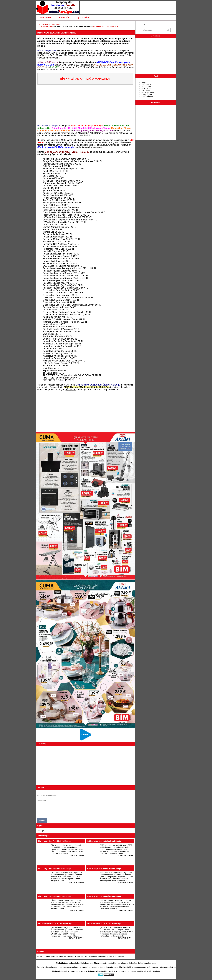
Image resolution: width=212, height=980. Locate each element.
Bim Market (92, 956)
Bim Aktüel (79, 956)
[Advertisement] (86, 103)
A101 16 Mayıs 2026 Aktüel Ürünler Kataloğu (104, 869)
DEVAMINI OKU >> (77, 855)
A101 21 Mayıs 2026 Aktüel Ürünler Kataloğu (104, 841)
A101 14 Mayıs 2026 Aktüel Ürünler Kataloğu (104, 896)
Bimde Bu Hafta (44, 956)
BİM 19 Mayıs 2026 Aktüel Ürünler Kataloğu (55, 869)
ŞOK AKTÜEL (84, 18)
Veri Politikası (147, 84)
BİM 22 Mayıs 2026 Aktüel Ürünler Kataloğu (73, 27)
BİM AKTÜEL (65, 18)
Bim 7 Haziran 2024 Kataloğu (62, 956)
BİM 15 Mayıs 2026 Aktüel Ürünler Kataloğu (55, 896)
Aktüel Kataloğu (154, 971)
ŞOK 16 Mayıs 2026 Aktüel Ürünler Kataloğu (55, 924)
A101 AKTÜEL (46, 18)
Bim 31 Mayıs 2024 (117, 956)
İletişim (144, 82)
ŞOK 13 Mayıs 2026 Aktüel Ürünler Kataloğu (104, 924)
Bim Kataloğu (103, 956)
